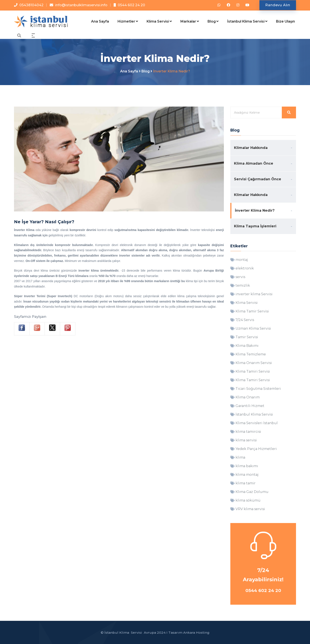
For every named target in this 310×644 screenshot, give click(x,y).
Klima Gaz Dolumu (252, 492)
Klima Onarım (248, 397)
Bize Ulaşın (285, 21)
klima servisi (246, 440)
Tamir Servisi (247, 337)
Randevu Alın (278, 5)
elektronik (245, 268)
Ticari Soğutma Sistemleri (258, 389)
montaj (242, 260)
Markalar (190, 21)
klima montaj (247, 475)
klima (240, 457)
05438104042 (31, 5)
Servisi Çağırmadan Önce (258, 179)
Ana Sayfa (100, 21)
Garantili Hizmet (250, 406)
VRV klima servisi (250, 509)
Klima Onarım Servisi (254, 363)
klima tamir (246, 483)
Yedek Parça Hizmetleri (256, 449)
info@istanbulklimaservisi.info (81, 5)
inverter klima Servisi (254, 294)
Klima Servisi (159, 21)
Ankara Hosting (196, 633)
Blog (213, 21)
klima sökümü (248, 500)
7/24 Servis (245, 320)
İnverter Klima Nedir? (255, 210)
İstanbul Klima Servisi (247, 21)
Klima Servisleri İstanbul (257, 423)
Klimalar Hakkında (251, 148)
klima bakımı (247, 466)
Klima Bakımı (247, 346)
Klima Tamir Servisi (252, 311)
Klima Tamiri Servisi (253, 371)
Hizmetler (128, 21)
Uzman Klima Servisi (253, 328)
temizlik (243, 285)
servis (240, 277)
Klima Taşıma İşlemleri (255, 226)
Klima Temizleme (251, 354)
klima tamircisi (248, 432)
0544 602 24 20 (131, 5)
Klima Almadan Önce (254, 163)
